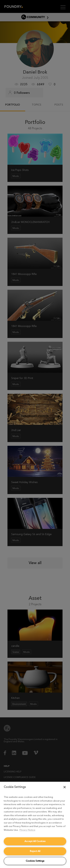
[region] (35, 825)
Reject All (35, 851)
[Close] (65, 787)
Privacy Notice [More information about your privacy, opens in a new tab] (27, 830)
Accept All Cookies (35, 841)
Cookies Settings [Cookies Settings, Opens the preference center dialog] (35, 861)
